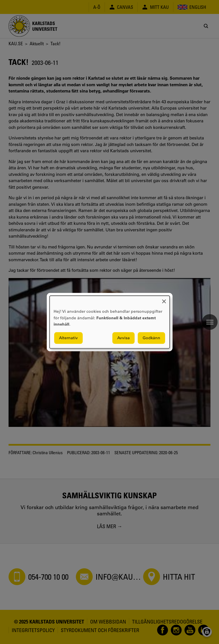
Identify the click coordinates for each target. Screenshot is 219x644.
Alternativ (68, 338)
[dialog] (110, 322)
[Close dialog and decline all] (164, 299)
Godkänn (151, 338)
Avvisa (123, 338)
